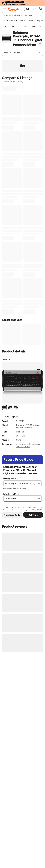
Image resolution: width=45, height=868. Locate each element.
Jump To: (7, 53)
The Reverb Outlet (10, 21)
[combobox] (20, 483)
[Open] (39, 483)
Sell (27, 9)
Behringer (20, 421)
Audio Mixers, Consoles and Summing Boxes (28, 445)
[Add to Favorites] (40, 44)
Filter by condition (11, 494)
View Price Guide (12, 515)
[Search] (40, 15)
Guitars (22, 21)
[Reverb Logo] (13, 9)
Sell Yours (33, 515)
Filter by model (10, 479)
